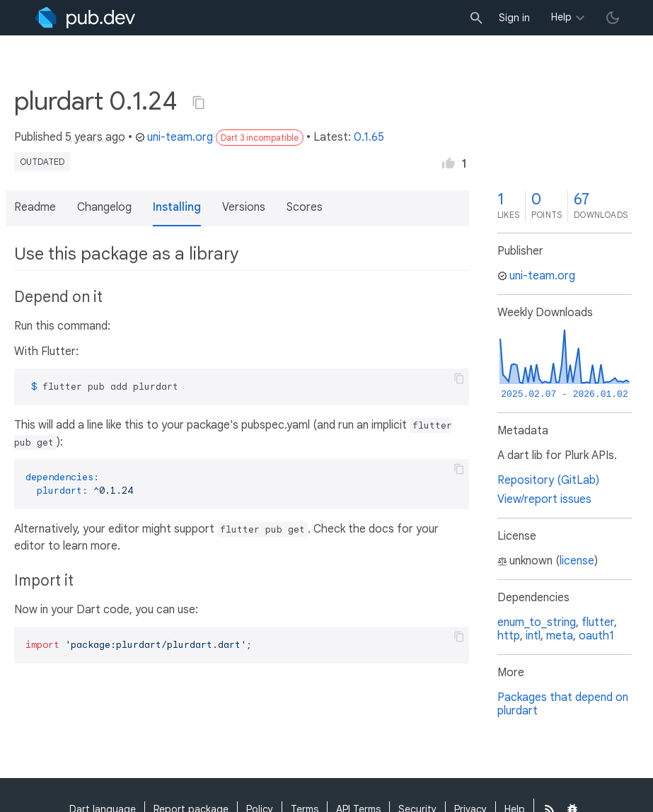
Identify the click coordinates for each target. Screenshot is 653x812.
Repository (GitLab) (548, 480)
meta (560, 636)
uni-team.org (174, 137)
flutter (598, 622)
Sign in (514, 18)
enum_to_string (537, 622)
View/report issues (544, 499)
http (509, 636)
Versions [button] (244, 207)
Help (561, 17)
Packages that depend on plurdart (563, 704)
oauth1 (596, 636)
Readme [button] (35, 207)
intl (533, 636)
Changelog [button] (104, 207)
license (577, 561)
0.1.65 (369, 137)
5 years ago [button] (95, 137)
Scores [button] (305, 207)
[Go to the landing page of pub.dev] (85, 18)
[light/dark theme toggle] (613, 18)
